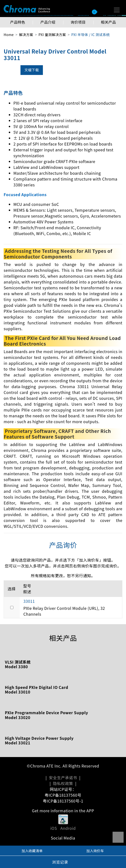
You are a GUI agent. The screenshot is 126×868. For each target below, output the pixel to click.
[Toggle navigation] (117, 10)
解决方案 (26, 35)
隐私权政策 (63, 783)
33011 (29, 601)
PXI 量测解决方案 (52, 35)
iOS (53, 828)
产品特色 (18, 22)
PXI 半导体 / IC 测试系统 (90, 35)
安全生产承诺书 (63, 777)
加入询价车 (95, 851)
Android (68, 828)
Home (9, 35)
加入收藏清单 (32, 851)
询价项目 (78, 22)
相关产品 (108, 22)
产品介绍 (48, 22)
